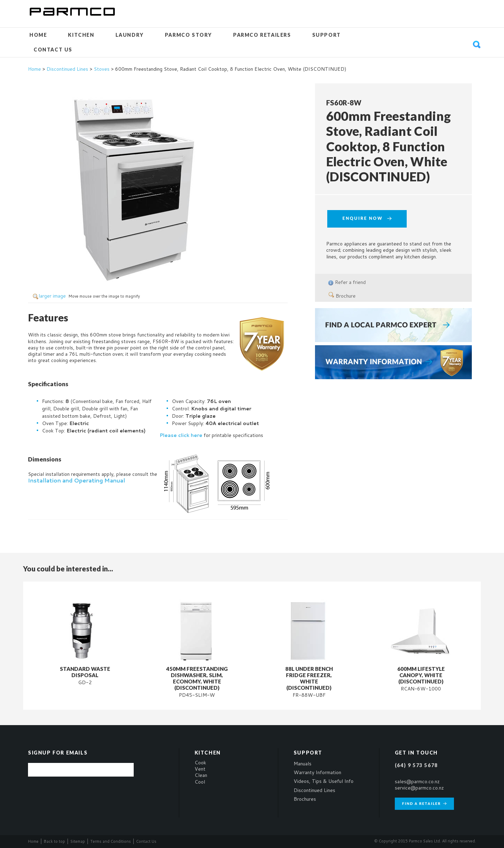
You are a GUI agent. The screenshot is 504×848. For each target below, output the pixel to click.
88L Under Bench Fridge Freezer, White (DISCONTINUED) (309, 678)
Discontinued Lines (67, 69)
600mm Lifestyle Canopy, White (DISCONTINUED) (421, 675)
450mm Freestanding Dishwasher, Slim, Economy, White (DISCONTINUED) (197, 678)
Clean (201, 775)
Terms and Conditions (111, 841)
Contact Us (53, 50)
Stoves (102, 69)
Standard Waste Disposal (85, 672)
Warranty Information (317, 772)
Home (38, 35)
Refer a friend (350, 282)
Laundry (130, 35)
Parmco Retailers (262, 35)
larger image (52, 296)
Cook (200, 763)
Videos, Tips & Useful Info (324, 781)
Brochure (342, 296)
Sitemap (78, 841)
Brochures (305, 799)
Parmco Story (188, 35)
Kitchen (81, 35)
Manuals (303, 764)
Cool (200, 782)
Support (327, 35)
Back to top (54, 841)
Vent (200, 769)
